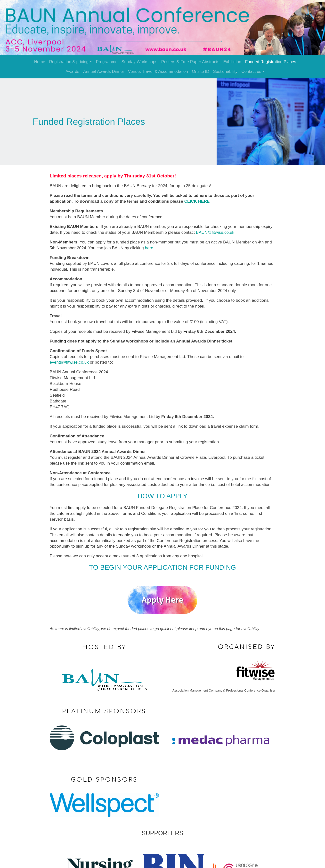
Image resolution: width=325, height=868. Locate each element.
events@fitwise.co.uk (70, 361)
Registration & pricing (69, 62)
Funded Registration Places (271, 62)
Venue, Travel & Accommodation (158, 71)
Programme (107, 62)
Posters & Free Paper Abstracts (190, 62)
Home (40, 62)
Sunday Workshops (139, 62)
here (150, 247)
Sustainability (225, 71)
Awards (72, 71)
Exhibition (232, 62)
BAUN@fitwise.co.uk (216, 231)
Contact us (251, 71)
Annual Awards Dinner (104, 71)
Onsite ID (200, 71)
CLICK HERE (198, 200)
